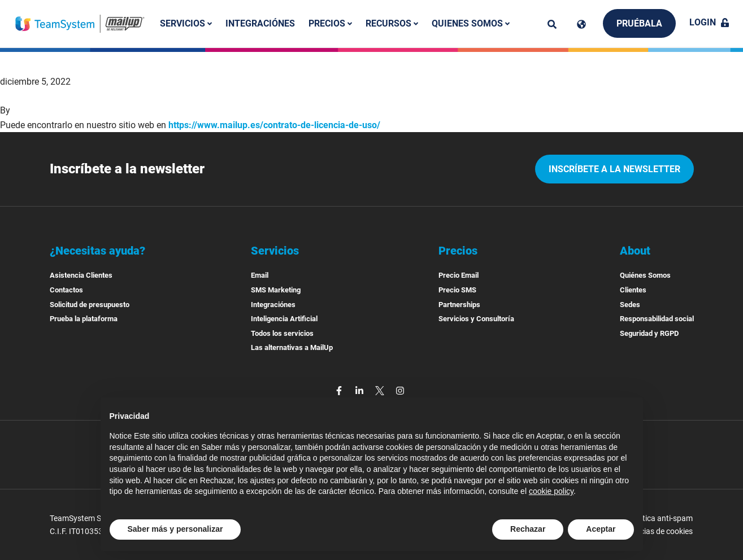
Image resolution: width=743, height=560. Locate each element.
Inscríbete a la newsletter (614, 169)
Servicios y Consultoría (476, 319)
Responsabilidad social (657, 319)
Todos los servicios (282, 333)
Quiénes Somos (645, 275)
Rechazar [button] (528, 529)
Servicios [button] (186, 23)
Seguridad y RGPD (649, 333)
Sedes (630, 305)
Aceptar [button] (601, 529)
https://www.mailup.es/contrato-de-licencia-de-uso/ (274, 125)
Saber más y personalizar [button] (175, 529)
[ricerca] (552, 24)
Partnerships (459, 305)
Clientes (633, 290)
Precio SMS (457, 290)
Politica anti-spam (661, 518)
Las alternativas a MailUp (292, 347)
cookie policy (551, 491)
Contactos (66, 290)
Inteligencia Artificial (284, 319)
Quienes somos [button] (471, 23)
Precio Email (459, 275)
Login (709, 22)
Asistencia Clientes (81, 275)
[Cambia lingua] (581, 24)
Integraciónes (260, 23)
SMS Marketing (276, 290)
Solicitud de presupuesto (90, 305)
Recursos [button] (392, 23)
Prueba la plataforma (84, 319)
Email (260, 275)
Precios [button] (330, 23)
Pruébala (639, 23)
